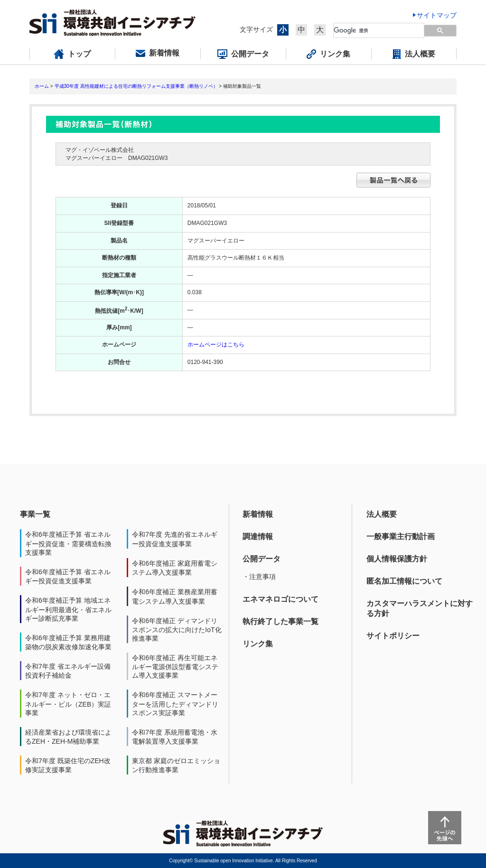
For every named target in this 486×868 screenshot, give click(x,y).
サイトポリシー (393, 636)
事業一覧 (35, 514)
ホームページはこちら (216, 345)
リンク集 (258, 644)
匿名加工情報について (404, 581)
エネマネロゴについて (280, 599)
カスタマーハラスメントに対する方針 (420, 608)
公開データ (262, 559)
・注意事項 (259, 577)
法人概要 (382, 514)
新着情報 (258, 514)
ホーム (42, 86)
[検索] (373, 30)
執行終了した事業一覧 (280, 621)
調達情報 (258, 537)
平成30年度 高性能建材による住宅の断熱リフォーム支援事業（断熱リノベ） (136, 86)
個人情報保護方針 (397, 559)
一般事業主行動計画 (401, 537)
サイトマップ (437, 15)
